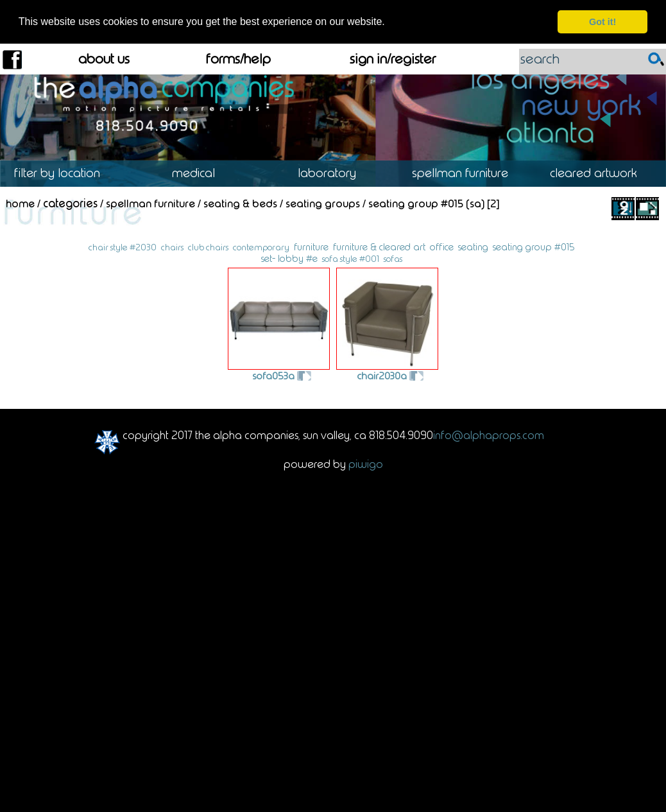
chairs (172, 247)
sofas (393, 258)
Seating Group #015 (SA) (426, 202)
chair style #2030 (123, 247)
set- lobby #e (289, 258)
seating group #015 (534, 246)
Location (66, 173)
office (442, 246)
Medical (200, 173)
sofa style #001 (351, 258)
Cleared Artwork (600, 173)
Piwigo (366, 463)
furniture (311, 246)
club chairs (208, 247)
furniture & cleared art (379, 246)
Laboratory (333, 173)
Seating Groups (323, 202)
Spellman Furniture (466, 173)
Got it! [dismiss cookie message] (602, 22)
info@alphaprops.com (489, 435)
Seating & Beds (240, 202)
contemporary (261, 247)
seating (473, 246)
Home (20, 202)
